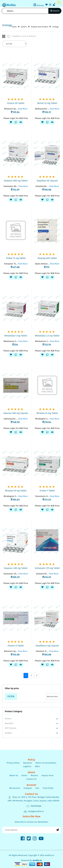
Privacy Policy (13, 763)
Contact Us (31, 779)
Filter (11, 696)
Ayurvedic (9, 723)
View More (23, 109)
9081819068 (34, 806)
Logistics (27, 766)
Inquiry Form (47, 775)
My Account (15, 788)
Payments (28, 763)
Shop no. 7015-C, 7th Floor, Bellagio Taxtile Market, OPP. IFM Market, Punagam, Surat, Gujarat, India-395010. (34, 799)
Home (14, 27)
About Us (14, 775)
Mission (34, 775)
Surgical (8, 733)
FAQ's (37, 766)
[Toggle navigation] (59, 3)
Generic (8, 719)
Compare (28, 788)
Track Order (48, 788)
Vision (24, 775)
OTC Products (11, 728)
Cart (37, 788)
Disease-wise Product (40, 27)
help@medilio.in (34, 812)
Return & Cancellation (46, 763)
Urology (55, 27)
